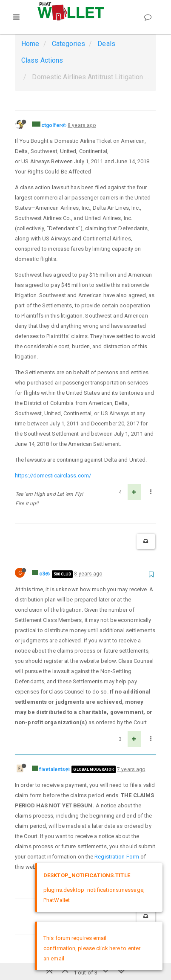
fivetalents (52, 769)
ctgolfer (51, 125)
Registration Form (117, 857)
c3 (42, 574)
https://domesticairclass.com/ (53, 476)
